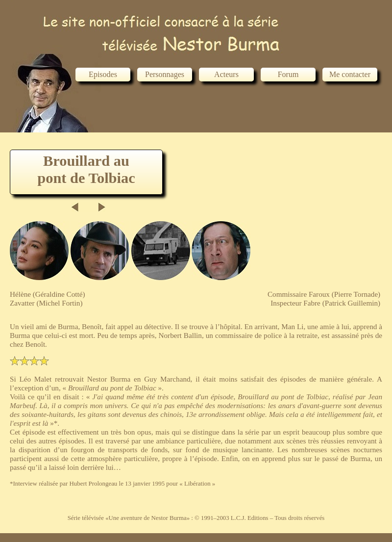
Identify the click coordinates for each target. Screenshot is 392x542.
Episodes (103, 74)
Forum (288, 74)
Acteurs (226, 74)
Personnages (165, 74)
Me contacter (350, 74)
